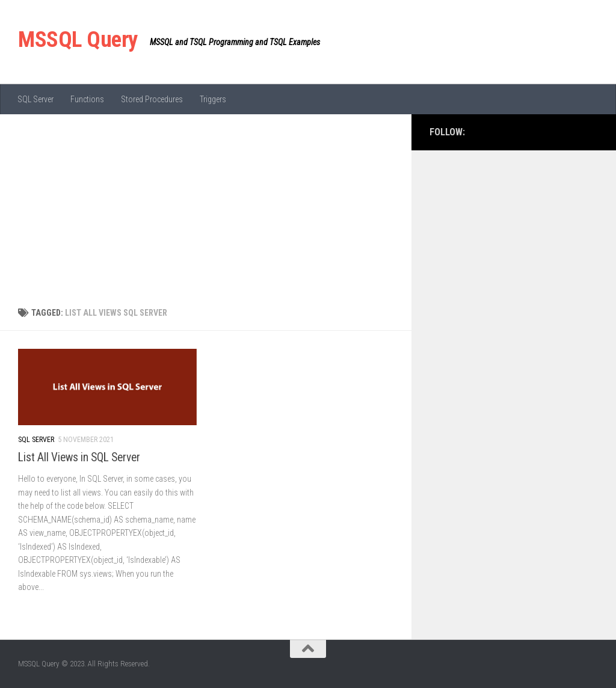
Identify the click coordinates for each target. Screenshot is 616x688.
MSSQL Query (78, 39)
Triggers (213, 99)
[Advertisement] (206, 204)
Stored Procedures (152, 99)
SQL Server (35, 99)
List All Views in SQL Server (79, 457)
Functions (87, 99)
